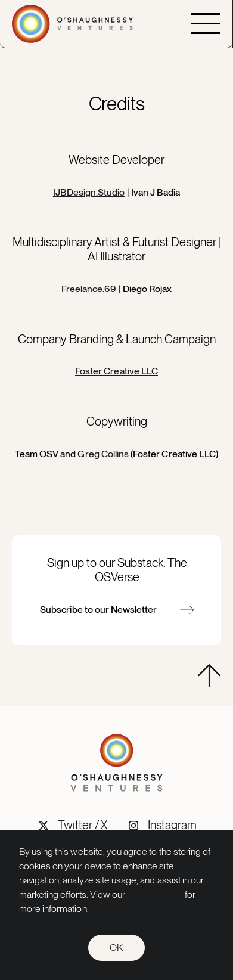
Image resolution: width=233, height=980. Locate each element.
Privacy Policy (155, 894)
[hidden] (209, 675)
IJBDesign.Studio (89, 192)
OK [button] (116, 948)
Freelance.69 (89, 289)
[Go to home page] (72, 24)
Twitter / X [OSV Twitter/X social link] (83, 825)
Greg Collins (103, 454)
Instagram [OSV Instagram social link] (172, 825)
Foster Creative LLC (117, 371)
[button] (206, 24)
